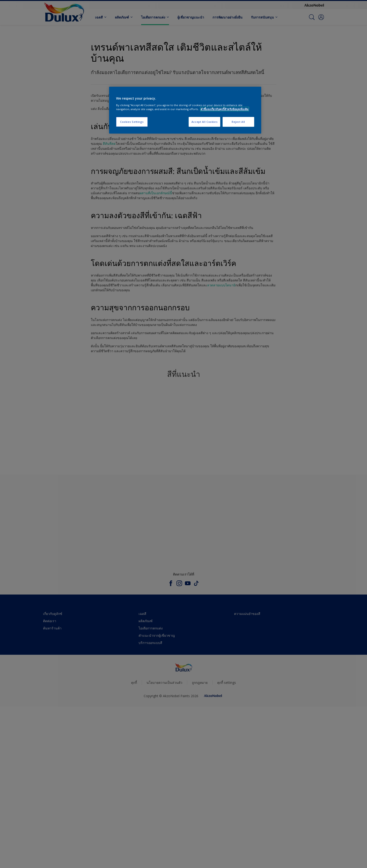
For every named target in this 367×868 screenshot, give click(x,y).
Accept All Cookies (204, 122)
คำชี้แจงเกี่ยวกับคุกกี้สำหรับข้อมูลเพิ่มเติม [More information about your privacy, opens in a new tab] (225, 109)
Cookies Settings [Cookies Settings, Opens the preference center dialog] (132, 122)
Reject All (238, 122)
